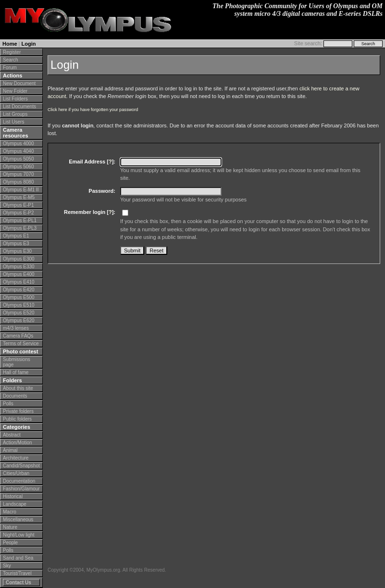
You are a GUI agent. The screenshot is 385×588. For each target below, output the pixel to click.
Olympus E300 (19, 259)
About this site (18, 388)
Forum (10, 68)
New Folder (15, 91)
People (10, 543)
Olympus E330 (19, 267)
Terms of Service (21, 344)
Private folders (18, 411)
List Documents (19, 106)
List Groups (15, 114)
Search (11, 60)
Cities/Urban (16, 473)
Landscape (15, 504)
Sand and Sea (18, 558)
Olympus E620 (19, 320)
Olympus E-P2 (18, 213)
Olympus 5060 (18, 167)
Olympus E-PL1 (20, 220)
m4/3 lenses (16, 328)
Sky (7, 566)
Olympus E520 (19, 313)
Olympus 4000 (18, 144)
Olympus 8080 (18, 182)
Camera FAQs (18, 336)
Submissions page (17, 362)
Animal (10, 450)
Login (29, 44)
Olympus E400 (19, 274)
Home (10, 44)
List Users (13, 122)
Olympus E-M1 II (21, 190)
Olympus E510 (19, 305)
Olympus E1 (16, 236)
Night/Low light (19, 535)
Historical (13, 496)
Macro (10, 512)
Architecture (16, 458)
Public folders (17, 419)
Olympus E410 (19, 282)
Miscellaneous (18, 519)
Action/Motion (18, 443)
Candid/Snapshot (21, 466)
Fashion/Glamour (21, 489)
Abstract (12, 435)
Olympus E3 (16, 244)
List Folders (15, 99)
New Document (19, 83)
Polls (8, 404)
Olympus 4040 (18, 151)
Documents (15, 396)
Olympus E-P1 (18, 205)
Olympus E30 (17, 251)
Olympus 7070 (18, 174)
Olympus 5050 (18, 159)
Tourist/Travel (17, 573)
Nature (10, 527)
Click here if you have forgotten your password (93, 110)
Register (12, 52)
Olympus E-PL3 (20, 228)
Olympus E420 (19, 290)
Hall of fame (16, 372)
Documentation (19, 481)
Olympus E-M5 (19, 197)
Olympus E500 (19, 297)
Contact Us (19, 582)
